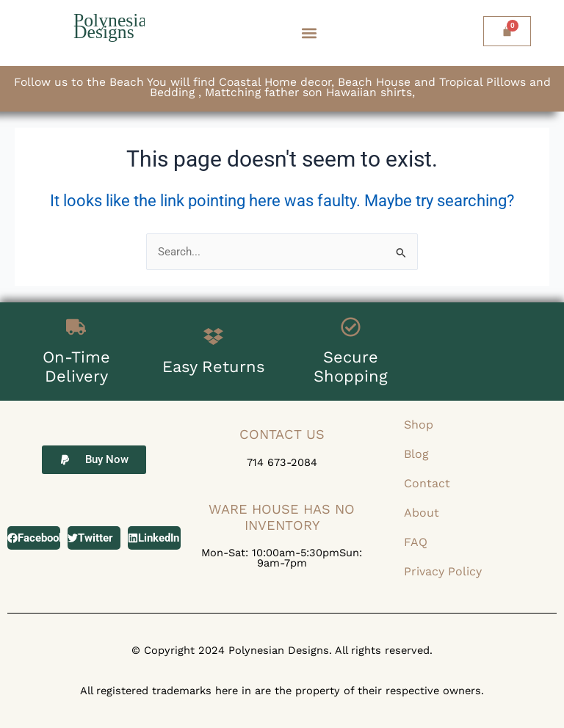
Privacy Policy (443, 571)
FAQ (416, 542)
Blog (416, 454)
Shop (419, 425)
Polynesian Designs (115, 26)
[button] (310, 33)
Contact (427, 483)
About (422, 513)
